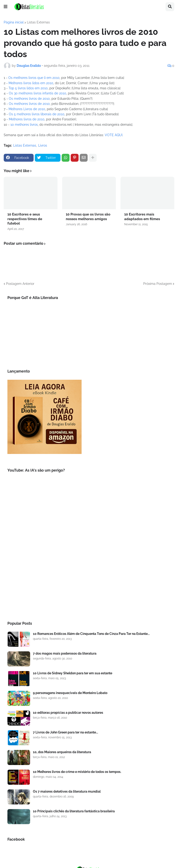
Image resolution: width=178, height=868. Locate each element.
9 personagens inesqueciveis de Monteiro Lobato (70, 693)
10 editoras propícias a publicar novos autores (68, 713)
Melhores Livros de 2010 (27, 109)
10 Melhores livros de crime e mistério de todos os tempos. (77, 772)
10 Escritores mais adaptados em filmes (142, 217)
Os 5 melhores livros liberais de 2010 (37, 114)
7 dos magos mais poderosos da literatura (65, 653)
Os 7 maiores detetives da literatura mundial (67, 791)
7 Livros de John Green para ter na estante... (65, 732)
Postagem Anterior (20, 284)
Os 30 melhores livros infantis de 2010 (38, 93)
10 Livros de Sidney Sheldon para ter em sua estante (73, 673)
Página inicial (14, 22)
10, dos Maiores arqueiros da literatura (62, 752)
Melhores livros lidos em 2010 (31, 83)
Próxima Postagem (158, 284)
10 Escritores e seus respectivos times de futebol (25, 219)
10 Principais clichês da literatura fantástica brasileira (74, 811)
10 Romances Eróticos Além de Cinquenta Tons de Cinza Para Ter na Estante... (91, 634)
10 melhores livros (24, 125)
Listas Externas (38, 22)
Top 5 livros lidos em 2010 (28, 88)
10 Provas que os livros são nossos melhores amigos (88, 217)
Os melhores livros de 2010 (29, 99)
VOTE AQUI (114, 135)
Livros (43, 145)
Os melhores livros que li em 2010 (34, 78)
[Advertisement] (89, 576)
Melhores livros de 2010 (27, 119)
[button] (6, 7)
